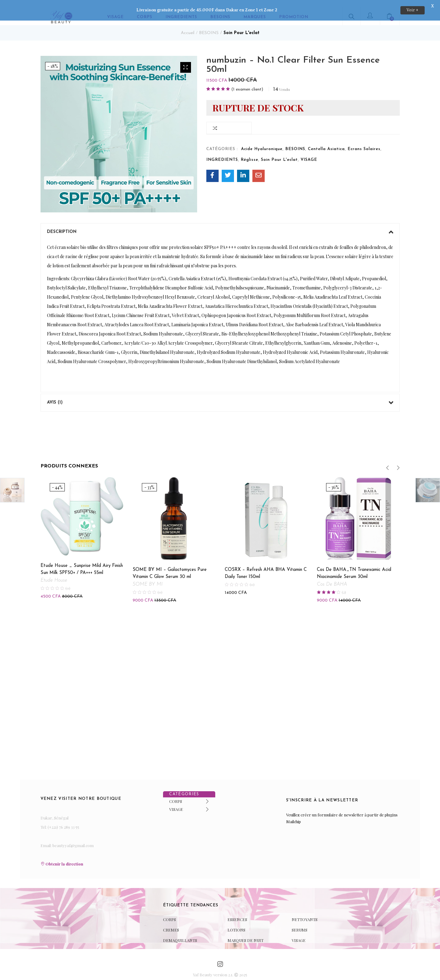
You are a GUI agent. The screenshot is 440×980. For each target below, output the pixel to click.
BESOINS (209, 26)
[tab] (220, 225)
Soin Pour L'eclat (241, 26)
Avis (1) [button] (220, 396)
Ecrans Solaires (364, 142)
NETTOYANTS (305, 912)
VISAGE (309, 153)
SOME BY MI (148, 578)
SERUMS (300, 923)
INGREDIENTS (222, 153)
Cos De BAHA (332, 578)
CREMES (171, 923)
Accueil (188, 26)
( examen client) (247, 83)
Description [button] (220, 225)
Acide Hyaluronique (262, 142)
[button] (186, 61)
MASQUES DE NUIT (245, 933)
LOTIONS (236, 923)
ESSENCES (237, 912)
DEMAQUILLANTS (180, 933)
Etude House (54, 574)
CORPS (176, 794)
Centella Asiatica (326, 142)
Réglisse (249, 153)
